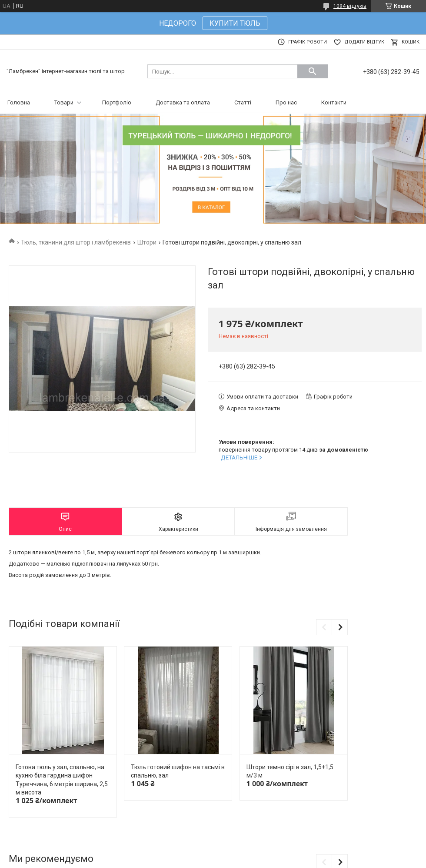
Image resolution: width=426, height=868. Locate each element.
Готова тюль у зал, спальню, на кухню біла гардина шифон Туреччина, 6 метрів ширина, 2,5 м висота (62, 780)
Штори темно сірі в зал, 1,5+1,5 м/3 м (290, 771)
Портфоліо (117, 102)
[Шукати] (313, 71)
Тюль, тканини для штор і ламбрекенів (76, 242)
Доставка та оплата (183, 102)
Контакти (334, 102)
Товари (64, 102)
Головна (19, 102)
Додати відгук (364, 42)
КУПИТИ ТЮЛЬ (235, 23)
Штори (147, 242)
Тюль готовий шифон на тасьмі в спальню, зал (178, 771)
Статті (243, 102)
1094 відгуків (350, 6)
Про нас (286, 102)
